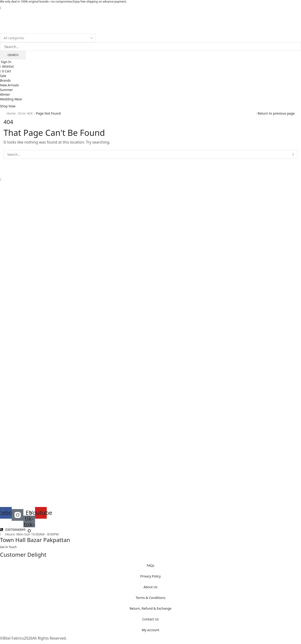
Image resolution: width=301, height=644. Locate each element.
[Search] (13, 55)
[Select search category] (48, 38)
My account (150, 630)
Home (11, 114)
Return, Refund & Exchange (150, 609)
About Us (150, 587)
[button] (1, 8)
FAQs (150, 566)
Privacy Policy (150, 576)
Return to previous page (276, 114)
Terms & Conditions (151, 598)
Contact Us (150, 619)
